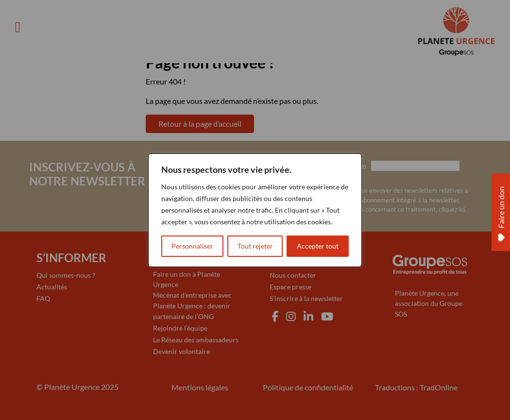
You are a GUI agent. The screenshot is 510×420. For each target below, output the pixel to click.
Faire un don (501, 211)
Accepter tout (318, 246)
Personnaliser (192, 246)
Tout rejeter (255, 246)
